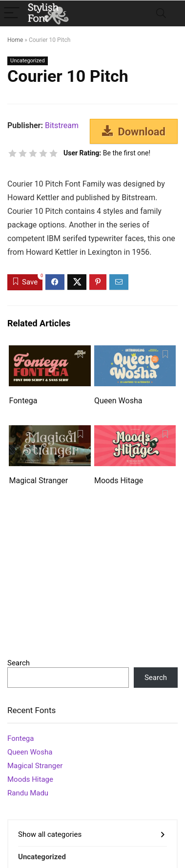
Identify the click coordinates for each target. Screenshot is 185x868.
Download (134, 132)
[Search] (161, 13)
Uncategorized (28, 61)
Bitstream (62, 125)
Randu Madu (28, 793)
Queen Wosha (118, 401)
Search (19, 663)
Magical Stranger (38, 481)
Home (15, 40)
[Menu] (12, 13)
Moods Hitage (119, 481)
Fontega (23, 401)
